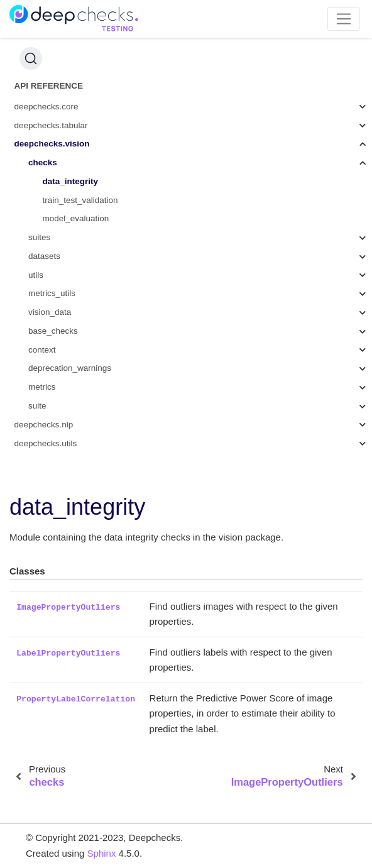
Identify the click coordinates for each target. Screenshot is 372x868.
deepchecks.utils (46, 443)
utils (36, 275)
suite (37, 406)
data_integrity (71, 181)
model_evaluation (76, 218)
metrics (42, 387)
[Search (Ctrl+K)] (31, 58)
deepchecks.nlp (44, 425)
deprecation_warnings (70, 368)
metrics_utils (52, 293)
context (42, 350)
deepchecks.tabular (51, 125)
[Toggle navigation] (344, 19)
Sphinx (102, 853)
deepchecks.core (46, 107)
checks (43, 162)
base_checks (53, 331)
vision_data (50, 312)
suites (39, 237)
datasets (44, 256)
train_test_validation (80, 200)
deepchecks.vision (52, 144)
